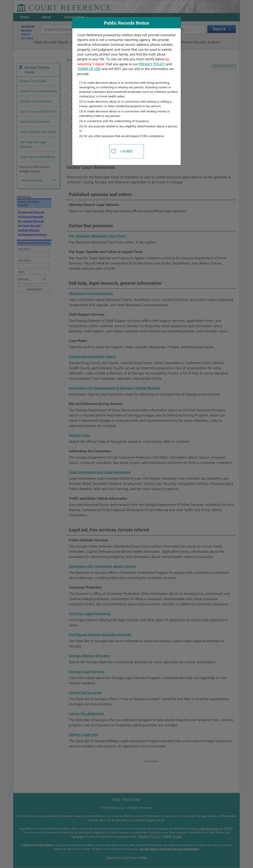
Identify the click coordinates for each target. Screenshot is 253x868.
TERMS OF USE (89, 69)
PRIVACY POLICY (152, 64)
